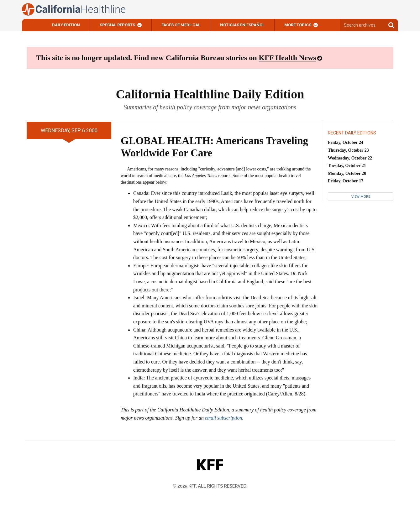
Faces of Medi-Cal (181, 25)
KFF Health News (288, 58)
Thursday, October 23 (348, 150)
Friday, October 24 (346, 142)
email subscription (224, 418)
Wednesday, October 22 (350, 158)
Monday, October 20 (347, 173)
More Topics (298, 25)
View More (361, 197)
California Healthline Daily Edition (210, 94)
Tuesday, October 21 (347, 166)
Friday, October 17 (346, 181)
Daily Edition (66, 25)
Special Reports (117, 25)
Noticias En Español (242, 25)
